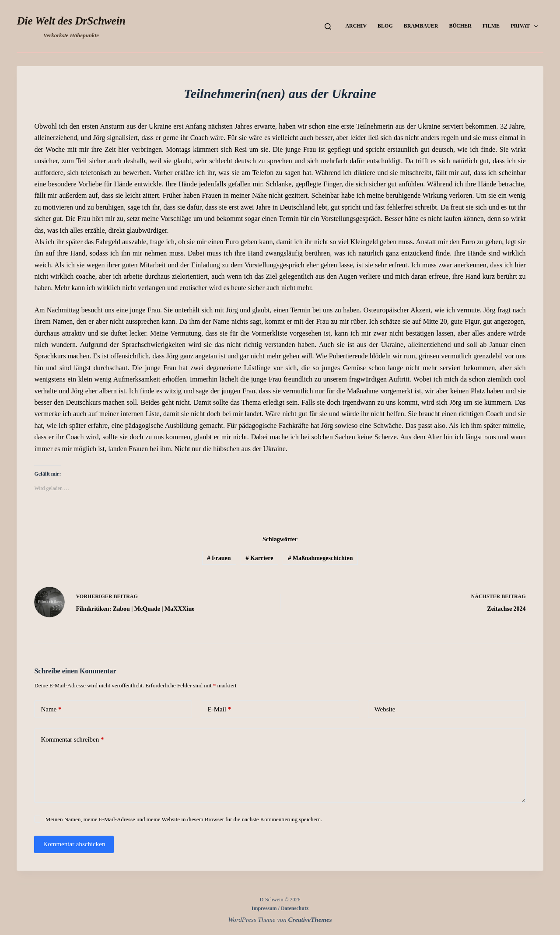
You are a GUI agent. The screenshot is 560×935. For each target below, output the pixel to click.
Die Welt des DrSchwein (71, 21)
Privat (526, 26)
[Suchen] (328, 26)
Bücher (460, 26)
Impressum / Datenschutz (280, 908)
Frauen (219, 558)
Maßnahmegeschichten (320, 558)
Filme (491, 26)
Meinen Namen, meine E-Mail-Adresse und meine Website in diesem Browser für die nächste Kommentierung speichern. (184, 819)
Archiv (356, 26)
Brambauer (421, 26)
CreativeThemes (310, 920)
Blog (385, 26)
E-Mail (219, 709)
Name (51, 709)
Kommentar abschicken (74, 844)
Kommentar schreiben (72, 740)
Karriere (259, 558)
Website (385, 709)
